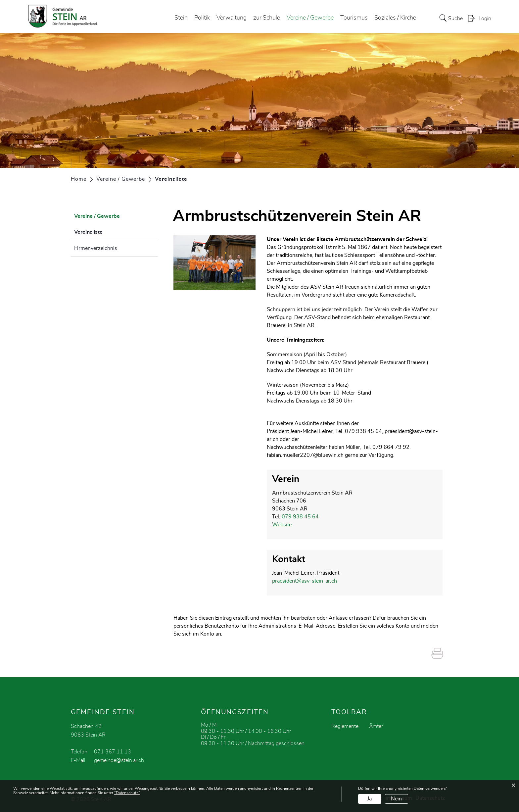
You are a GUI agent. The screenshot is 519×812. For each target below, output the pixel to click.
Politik (202, 18)
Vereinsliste (105, 231)
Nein (396, 799)
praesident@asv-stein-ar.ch (305, 581)
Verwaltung (232, 18)
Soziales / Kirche (395, 18)
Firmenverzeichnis (96, 248)
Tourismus (354, 18)
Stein (181, 18)
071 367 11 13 (113, 752)
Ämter (376, 726)
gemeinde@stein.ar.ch (119, 760)
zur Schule (267, 18)
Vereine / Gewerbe (310, 18)
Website (282, 525)
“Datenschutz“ (127, 793)
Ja (370, 799)
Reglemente (345, 726)
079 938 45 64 (300, 517)
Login (485, 19)
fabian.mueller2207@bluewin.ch (305, 455)
